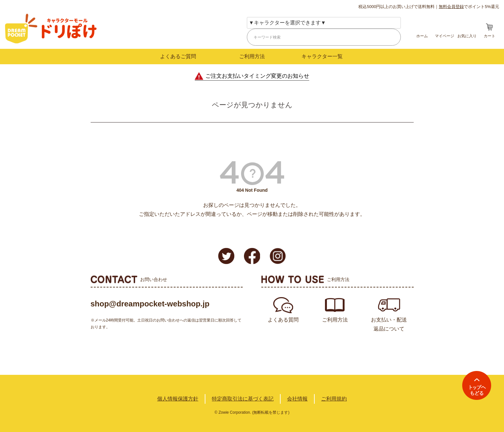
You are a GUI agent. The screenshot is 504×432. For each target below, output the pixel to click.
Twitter (226, 256)
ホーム (422, 36)
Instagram (278, 256)
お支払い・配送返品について (389, 324)
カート (490, 36)
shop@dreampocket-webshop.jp (150, 304)
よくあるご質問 (178, 56)
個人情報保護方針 (178, 399)
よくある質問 (283, 320)
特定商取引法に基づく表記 (243, 399)
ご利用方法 (252, 56)
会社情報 (297, 399)
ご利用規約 (334, 399)
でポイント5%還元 (469, 7)
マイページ (445, 36)
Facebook (252, 256)
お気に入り (467, 36)
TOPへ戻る (477, 385)
